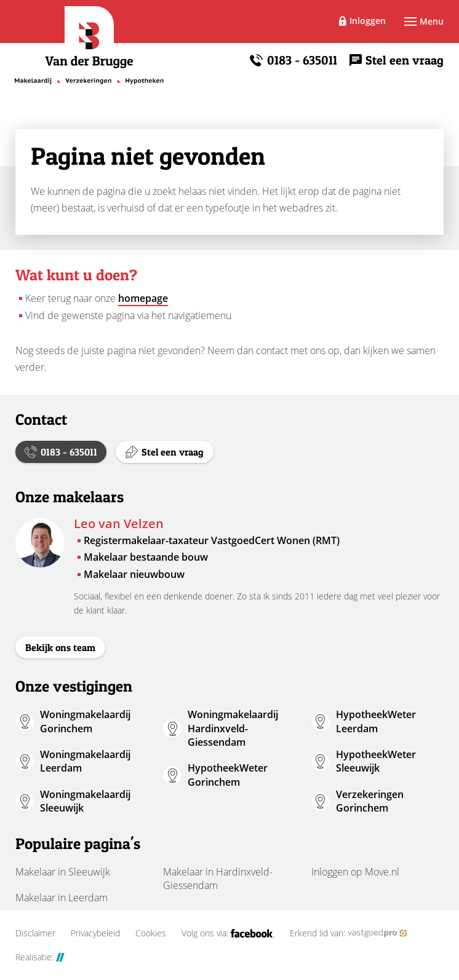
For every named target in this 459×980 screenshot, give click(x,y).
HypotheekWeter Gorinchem (228, 775)
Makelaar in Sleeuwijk (63, 872)
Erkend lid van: (349, 933)
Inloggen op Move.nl (355, 872)
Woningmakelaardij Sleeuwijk (85, 801)
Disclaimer (35, 933)
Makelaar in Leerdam (62, 898)
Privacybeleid (95, 933)
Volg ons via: (228, 933)
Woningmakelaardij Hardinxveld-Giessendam (233, 728)
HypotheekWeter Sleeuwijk (376, 761)
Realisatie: (40, 957)
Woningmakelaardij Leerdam (85, 761)
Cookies (151, 933)
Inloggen (368, 21)
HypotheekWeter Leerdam (376, 721)
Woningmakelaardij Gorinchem (85, 721)
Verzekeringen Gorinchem (370, 801)
